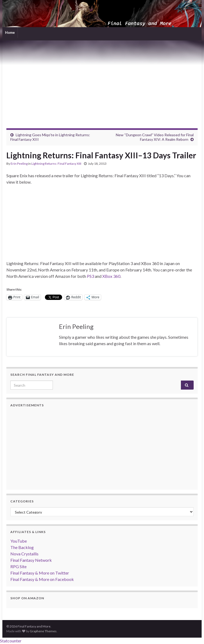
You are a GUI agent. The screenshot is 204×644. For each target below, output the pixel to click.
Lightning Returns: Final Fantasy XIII (56, 164)
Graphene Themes (43, 631)
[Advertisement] (102, 80)
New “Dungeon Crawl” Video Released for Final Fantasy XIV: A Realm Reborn (155, 137)
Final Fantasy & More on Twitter (40, 573)
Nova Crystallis (24, 554)
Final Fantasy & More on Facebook (42, 579)
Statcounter (11, 641)
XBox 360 (111, 276)
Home (10, 32)
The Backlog (22, 547)
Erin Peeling (19, 164)
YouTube (19, 541)
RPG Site (18, 566)
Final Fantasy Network (31, 560)
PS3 (90, 276)
